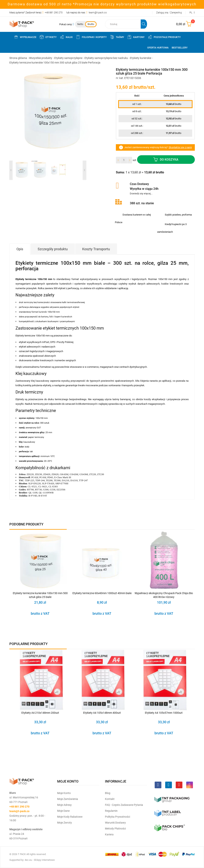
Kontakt (110, 799)
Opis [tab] (20, 249)
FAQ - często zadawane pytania (124, 805)
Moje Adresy (64, 805)
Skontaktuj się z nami (180, 147)
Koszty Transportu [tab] (96, 249)
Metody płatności (115, 829)
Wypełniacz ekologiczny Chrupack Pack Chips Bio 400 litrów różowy (164, 595)
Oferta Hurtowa (158, 48)
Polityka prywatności (117, 817)
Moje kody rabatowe (70, 817)
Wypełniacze (25, 37)
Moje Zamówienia (68, 799)
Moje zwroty (65, 823)
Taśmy (117, 37)
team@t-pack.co (98, 12)
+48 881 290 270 (54, 12)
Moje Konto (64, 793)
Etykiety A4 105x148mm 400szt (102, 713)
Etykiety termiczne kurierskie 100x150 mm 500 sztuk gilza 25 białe (40, 595)
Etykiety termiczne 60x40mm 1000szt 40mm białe (102, 593)
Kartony (136, 37)
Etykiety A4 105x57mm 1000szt (164, 713)
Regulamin (111, 811)
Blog (108, 793)
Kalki (66, 37)
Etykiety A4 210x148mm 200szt (40, 713)
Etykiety (48, 37)
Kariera (109, 834)
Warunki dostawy (115, 823)
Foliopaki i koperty (91, 37)
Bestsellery (180, 48)
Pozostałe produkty (164, 37)
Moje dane (63, 811)
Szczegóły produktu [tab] (53, 249)
